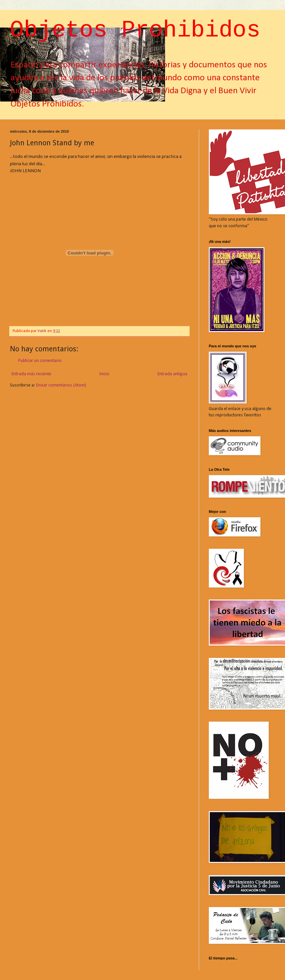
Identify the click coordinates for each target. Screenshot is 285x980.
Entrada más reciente (31, 374)
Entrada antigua (172, 374)
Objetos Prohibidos (135, 30)
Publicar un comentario (40, 361)
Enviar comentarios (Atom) (61, 385)
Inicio (104, 374)
